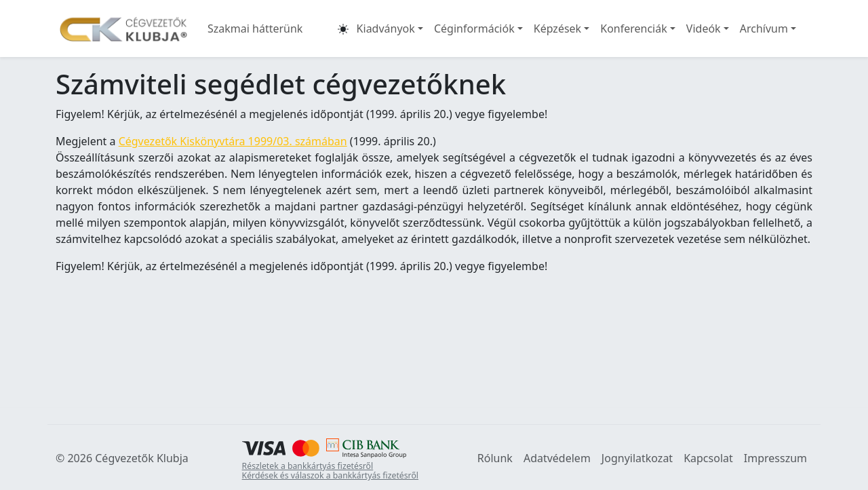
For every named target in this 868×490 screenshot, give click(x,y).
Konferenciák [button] (634, 29)
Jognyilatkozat (637, 458)
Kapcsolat (708, 458)
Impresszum (775, 458)
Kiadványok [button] (386, 29)
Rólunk (495, 458)
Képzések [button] (557, 29)
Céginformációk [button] (474, 29)
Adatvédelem (557, 458)
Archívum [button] (764, 29)
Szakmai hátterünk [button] (255, 29)
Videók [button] (704, 29)
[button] (343, 29)
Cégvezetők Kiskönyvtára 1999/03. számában (233, 141)
